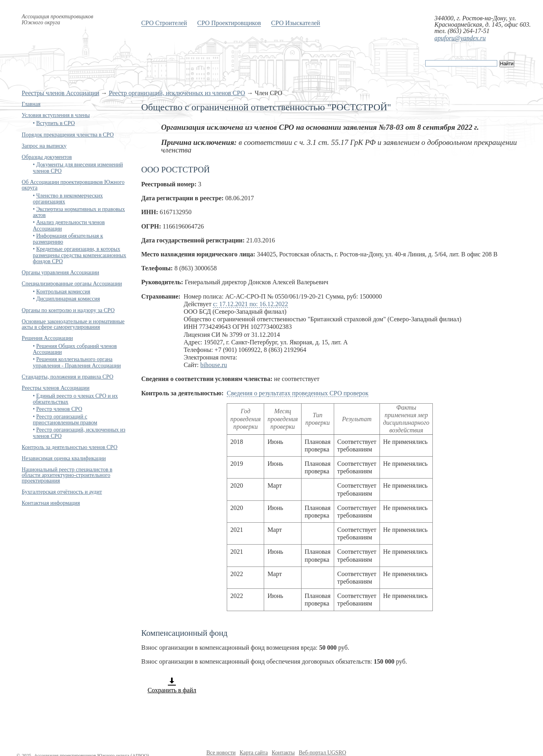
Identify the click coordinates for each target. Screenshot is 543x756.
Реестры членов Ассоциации (61, 93)
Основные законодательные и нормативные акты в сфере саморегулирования (73, 324)
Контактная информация (51, 503)
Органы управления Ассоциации (61, 273)
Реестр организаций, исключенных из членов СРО (177, 93)
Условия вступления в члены (56, 115)
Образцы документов (47, 157)
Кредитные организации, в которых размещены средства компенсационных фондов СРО (80, 255)
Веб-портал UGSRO (322, 753)
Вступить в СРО (55, 123)
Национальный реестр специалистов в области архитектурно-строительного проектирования (67, 475)
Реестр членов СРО (59, 409)
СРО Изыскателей (296, 23)
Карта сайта (254, 753)
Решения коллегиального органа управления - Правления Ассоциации (77, 362)
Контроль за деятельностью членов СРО (70, 447)
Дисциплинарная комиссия (68, 299)
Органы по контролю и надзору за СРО (68, 310)
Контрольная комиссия (63, 292)
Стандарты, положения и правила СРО (68, 377)
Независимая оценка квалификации (64, 458)
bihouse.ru (213, 365)
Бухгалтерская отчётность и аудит (62, 492)
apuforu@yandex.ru (460, 38)
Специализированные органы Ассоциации (72, 284)
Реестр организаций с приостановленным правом (65, 420)
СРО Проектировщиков (229, 23)
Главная (31, 104)
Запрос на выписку (44, 146)
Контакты (283, 753)
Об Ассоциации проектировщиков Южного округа (73, 185)
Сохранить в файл (172, 685)
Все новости (221, 753)
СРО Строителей (164, 23)
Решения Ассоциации (48, 338)
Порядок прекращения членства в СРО (68, 135)
